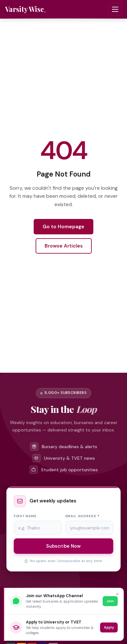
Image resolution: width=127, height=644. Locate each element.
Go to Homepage (63, 227)
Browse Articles (64, 246)
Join (110, 601)
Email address (82, 516)
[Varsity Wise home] (25, 9)
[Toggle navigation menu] (115, 9)
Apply (109, 627)
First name (25, 516)
